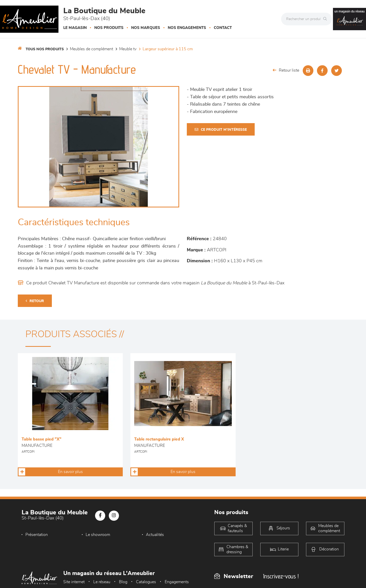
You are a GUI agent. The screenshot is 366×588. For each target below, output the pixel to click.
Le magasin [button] (75, 28)
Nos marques (146, 28)
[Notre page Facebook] (100, 516)
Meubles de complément (91, 49)
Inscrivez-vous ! (281, 576)
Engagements (177, 582)
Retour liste (286, 70)
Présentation (37, 535)
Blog (123, 582)
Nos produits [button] (109, 28)
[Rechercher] (326, 19)
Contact (223, 28)
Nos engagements (187, 28)
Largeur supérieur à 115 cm (168, 49)
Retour (35, 301)
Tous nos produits (45, 49)
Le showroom (98, 535)
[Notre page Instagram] (114, 516)
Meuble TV (128, 49)
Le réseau (102, 582)
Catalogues (146, 582)
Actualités (155, 535)
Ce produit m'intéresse (221, 130)
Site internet (74, 582)
